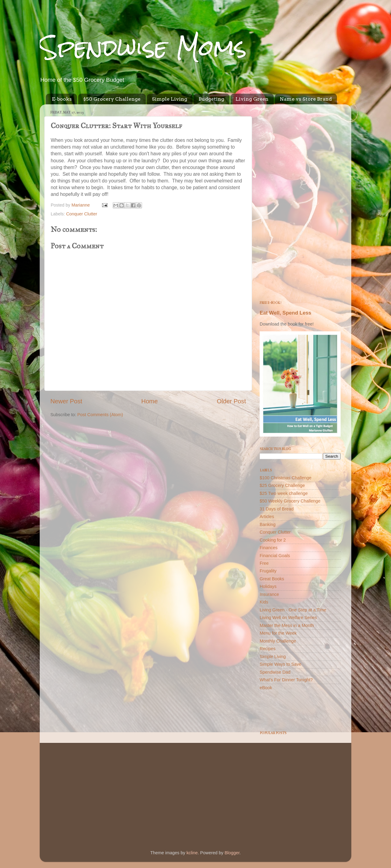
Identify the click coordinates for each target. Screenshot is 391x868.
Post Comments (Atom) (100, 415)
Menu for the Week (278, 633)
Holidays (268, 586)
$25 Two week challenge (284, 493)
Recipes (268, 649)
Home (150, 401)
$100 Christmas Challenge (286, 478)
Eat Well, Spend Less (285, 313)
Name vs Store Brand (306, 99)
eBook (266, 688)
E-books (62, 99)
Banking (268, 524)
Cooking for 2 (273, 540)
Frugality (268, 571)
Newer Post (66, 401)
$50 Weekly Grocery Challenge (290, 501)
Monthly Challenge (278, 641)
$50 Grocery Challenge (112, 99)
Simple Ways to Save (280, 664)
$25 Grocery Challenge (282, 485)
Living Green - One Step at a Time (293, 610)
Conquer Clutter (82, 214)
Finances (269, 548)
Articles (267, 517)
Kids (264, 602)
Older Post (231, 401)
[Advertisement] (300, 200)
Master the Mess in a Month (287, 625)
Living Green (252, 99)
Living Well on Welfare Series (288, 618)
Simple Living (170, 99)
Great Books (272, 579)
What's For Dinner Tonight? (286, 680)
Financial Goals (275, 556)
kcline (192, 853)
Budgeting (211, 99)
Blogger (232, 853)
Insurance (269, 594)
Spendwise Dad (275, 672)
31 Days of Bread (277, 509)
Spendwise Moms (143, 47)
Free (264, 563)
